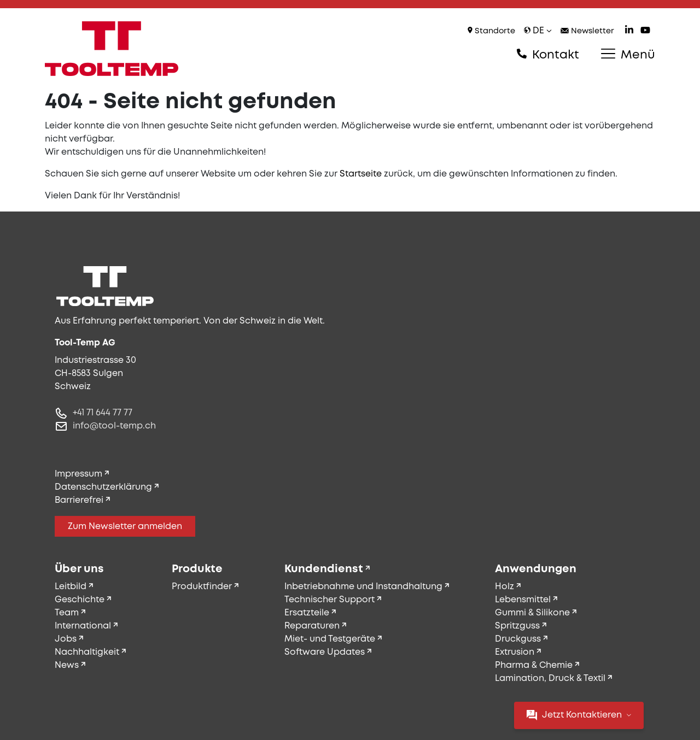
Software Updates (325, 652)
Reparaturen (312, 626)
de (538, 31)
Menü (628, 55)
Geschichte (80, 600)
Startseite (361, 174)
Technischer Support (329, 600)
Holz (504, 587)
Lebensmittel (523, 600)
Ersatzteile (307, 613)
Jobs (66, 639)
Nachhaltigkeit (87, 652)
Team (67, 613)
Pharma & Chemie (534, 665)
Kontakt (548, 55)
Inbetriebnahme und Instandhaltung (363, 587)
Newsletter (587, 31)
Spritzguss (517, 626)
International (83, 626)
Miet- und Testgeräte (330, 639)
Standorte (491, 31)
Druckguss (518, 639)
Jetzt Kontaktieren (579, 715)
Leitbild (71, 587)
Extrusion (515, 652)
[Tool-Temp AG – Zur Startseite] (112, 49)
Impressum (78, 474)
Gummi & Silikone (532, 613)
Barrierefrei (79, 500)
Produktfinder (202, 587)
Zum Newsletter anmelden (125, 527)
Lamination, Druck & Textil (550, 679)
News (67, 665)
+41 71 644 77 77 (103, 413)
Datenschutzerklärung (103, 487)
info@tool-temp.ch (114, 426)
